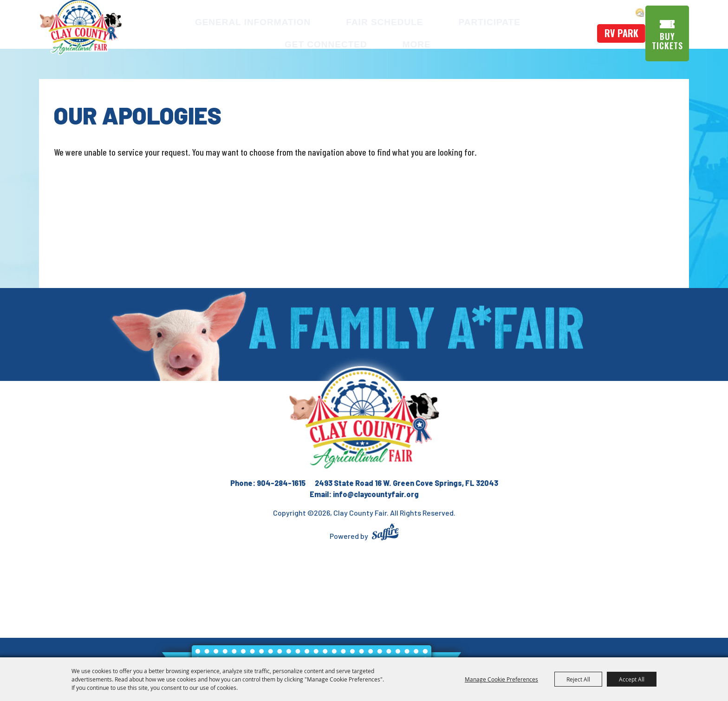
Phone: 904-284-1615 (268, 483)
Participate (431, 20)
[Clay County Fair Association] (364, 418)
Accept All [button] (632, 679)
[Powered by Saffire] (385, 533)
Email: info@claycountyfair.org (364, 494)
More (367, 43)
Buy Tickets (670, 39)
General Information (228, 20)
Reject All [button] (578, 679)
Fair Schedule (343, 20)
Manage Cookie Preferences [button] (501, 679)
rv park (619, 31)
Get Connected (522, 20)
